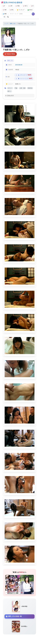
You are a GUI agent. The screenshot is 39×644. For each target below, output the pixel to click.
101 (25, 6)
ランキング (21, 10)
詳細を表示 (10, 96)
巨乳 (12, 10)
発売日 (30, 10)
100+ (18, 6)
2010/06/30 (19, 65)
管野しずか (13, 24)
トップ (6, 24)
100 (5, 10)
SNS (5, 14)
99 (10, 6)
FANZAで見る (10, 54)
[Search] (20, 14)
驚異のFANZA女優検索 (12, 3)
